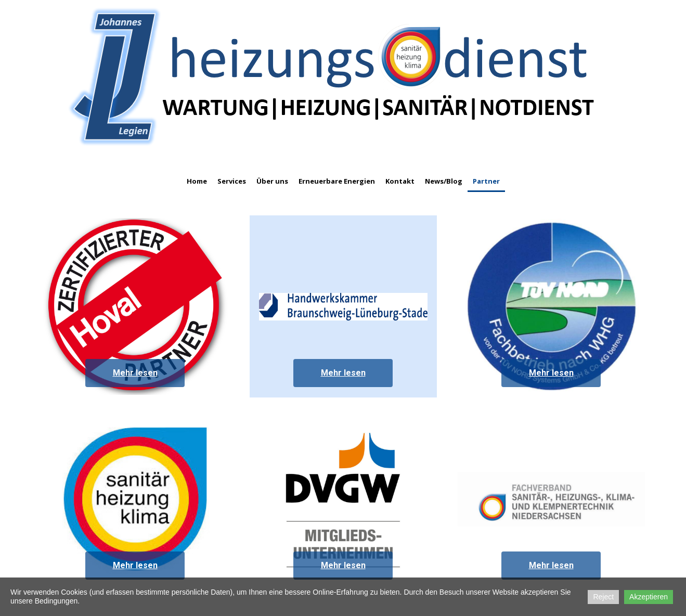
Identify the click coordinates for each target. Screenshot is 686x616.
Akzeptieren (649, 597)
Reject (603, 597)
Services (232, 181)
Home (197, 181)
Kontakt (400, 181)
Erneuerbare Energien (337, 181)
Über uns (272, 181)
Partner (486, 181)
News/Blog (444, 181)
